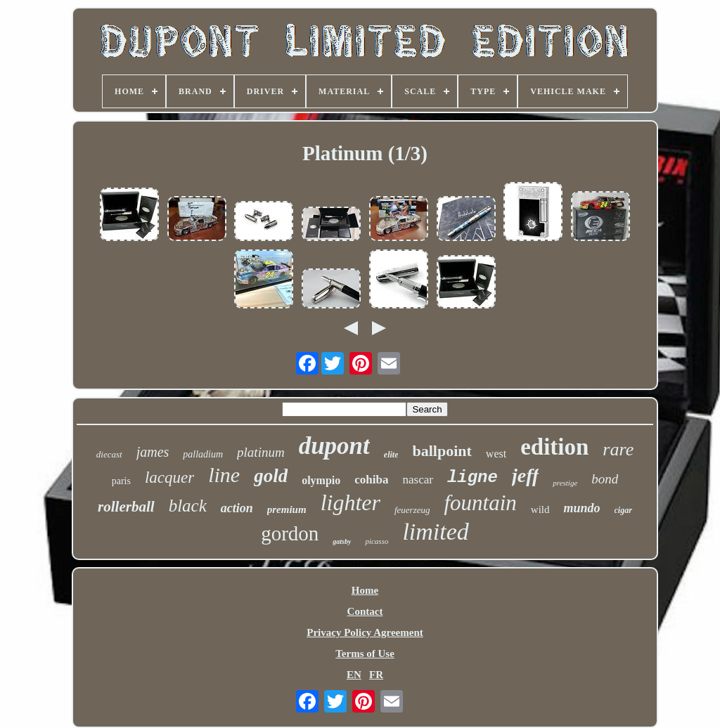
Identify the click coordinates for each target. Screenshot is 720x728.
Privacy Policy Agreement (365, 632)
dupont (334, 446)
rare (618, 449)
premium (287, 509)
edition (554, 447)
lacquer (169, 477)
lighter (351, 502)
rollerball (126, 507)
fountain (481, 503)
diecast (109, 454)
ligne (472, 477)
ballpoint (442, 451)
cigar (623, 510)
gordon (290, 533)
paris (121, 481)
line (224, 475)
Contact (365, 611)
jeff (525, 475)
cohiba (371, 480)
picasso (377, 541)
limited (435, 532)
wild (540, 509)
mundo (582, 508)
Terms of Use (365, 654)
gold (271, 476)
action (237, 508)
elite (391, 455)
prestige (565, 483)
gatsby (342, 541)
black (188, 506)
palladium (203, 454)
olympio (321, 480)
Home (365, 590)
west (496, 454)
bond (605, 479)
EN (354, 675)
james (153, 452)
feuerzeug (412, 510)
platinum (261, 452)
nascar (417, 480)
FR (376, 675)
